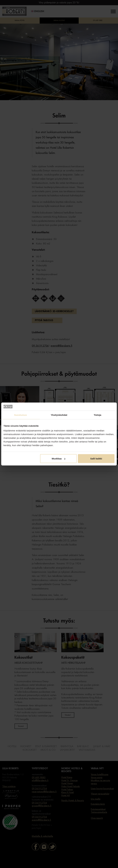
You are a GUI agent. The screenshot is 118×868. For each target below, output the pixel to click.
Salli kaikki (96, 459)
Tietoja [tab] (97, 415)
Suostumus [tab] (21, 415)
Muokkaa (59, 459)
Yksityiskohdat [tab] (59, 415)
